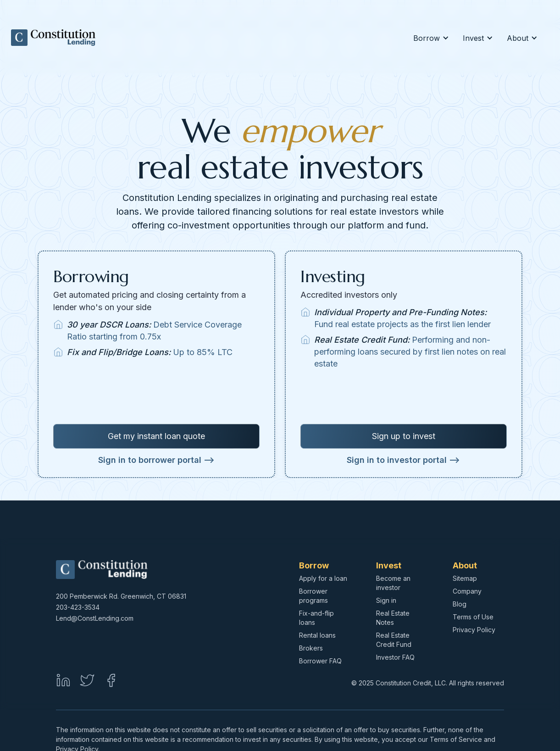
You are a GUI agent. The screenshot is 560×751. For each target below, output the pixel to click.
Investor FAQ (395, 657)
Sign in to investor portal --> (403, 460)
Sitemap (465, 578)
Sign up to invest (404, 436)
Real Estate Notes (393, 618)
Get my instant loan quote (156, 436)
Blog (460, 604)
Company (467, 591)
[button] (430, 38)
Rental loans (317, 635)
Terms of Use (473, 617)
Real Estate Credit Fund (394, 640)
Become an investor (393, 583)
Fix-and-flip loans (316, 618)
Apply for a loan (323, 578)
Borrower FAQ (320, 661)
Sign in (386, 600)
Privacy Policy (474, 630)
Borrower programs (313, 596)
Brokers (311, 648)
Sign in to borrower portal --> (156, 460)
